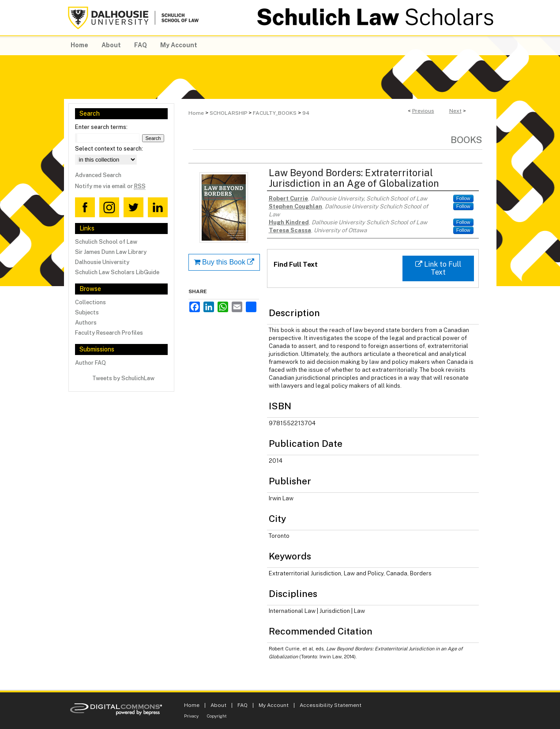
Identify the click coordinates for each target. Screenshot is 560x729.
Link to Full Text (438, 268)
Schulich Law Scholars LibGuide (117, 272)
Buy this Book (224, 262)
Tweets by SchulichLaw (123, 378)
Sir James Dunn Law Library (111, 252)
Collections (90, 302)
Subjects (87, 312)
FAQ (242, 705)
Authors (86, 323)
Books (466, 140)
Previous (423, 111)
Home (196, 113)
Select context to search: (109, 149)
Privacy (191, 716)
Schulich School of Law (106, 242)
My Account (274, 705)
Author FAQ (90, 363)
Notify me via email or (110, 186)
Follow (463, 198)
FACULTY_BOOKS (275, 113)
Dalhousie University (102, 262)
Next (455, 111)
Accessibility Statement (331, 705)
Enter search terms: (101, 127)
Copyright (217, 716)
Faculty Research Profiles (109, 333)
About (218, 705)
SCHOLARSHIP (228, 113)
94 (306, 113)
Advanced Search (98, 175)
